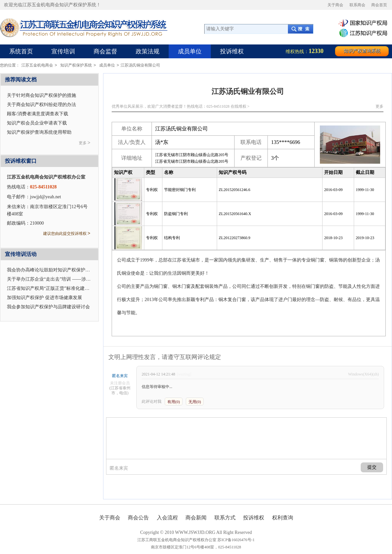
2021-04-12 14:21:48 (158, 374)
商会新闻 (196, 518)
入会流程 (167, 518)
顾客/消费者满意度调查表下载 (38, 114)
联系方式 (225, 518)
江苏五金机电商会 (39, 65)
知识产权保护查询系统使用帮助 (39, 132)
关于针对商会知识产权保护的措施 (42, 95)
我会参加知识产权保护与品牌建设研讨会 (48, 307)
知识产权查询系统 (362, 51)
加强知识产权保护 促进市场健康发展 (44, 298)
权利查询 (283, 518)
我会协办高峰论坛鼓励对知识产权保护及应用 (53, 270)
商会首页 (379, 5)
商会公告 (138, 518)
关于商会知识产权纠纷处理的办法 (42, 105)
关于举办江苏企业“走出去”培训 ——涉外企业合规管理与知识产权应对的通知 (86, 279)
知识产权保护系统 (78, 65)
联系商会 (357, 5)
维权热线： (305, 51)
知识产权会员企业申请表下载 (37, 123)
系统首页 (21, 51)
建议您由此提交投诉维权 (67, 233)
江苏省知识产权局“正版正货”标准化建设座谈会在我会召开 (67, 288)
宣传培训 (63, 51)
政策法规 (148, 51)
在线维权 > (240, 106)
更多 (379, 106)
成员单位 (190, 51)
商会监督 (105, 51)
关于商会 (335, 5)
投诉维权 (232, 51)
